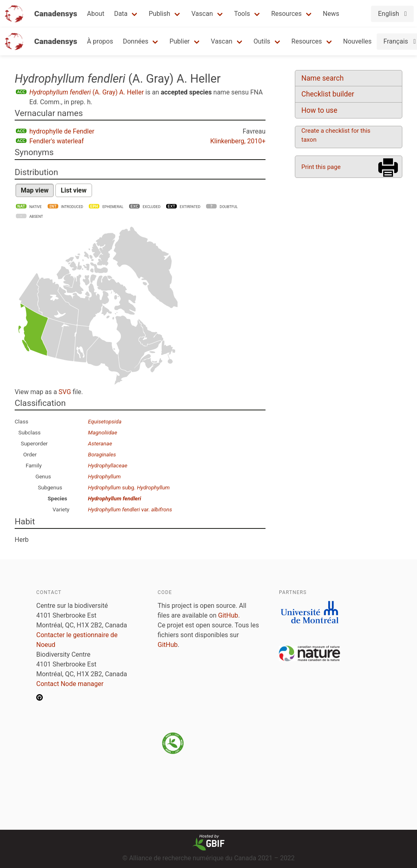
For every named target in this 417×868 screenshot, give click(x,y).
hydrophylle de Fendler (62, 131)
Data (121, 14)
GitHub (228, 615)
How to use (319, 110)
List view (74, 190)
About (96, 14)
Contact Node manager (70, 684)
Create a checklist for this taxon (336, 135)
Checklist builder (328, 94)
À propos (100, 41)
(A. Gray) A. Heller (87, 92)
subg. (129, 487)
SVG (65, 392)
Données (136, 41)
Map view (35, 190)
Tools (242, 14)
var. (130, 509)
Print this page (321, 167)
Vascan (202, 14)
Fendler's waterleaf (57, 141)
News (331, 14)
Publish (159, 14)
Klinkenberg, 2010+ (238, 141)
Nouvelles (358, 41)
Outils (262, 41)
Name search (323, 78)
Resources (286, 14)
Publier (180, 41)
